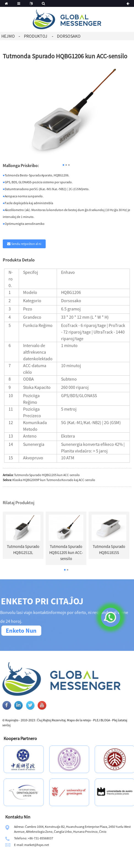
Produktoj (36, 36)
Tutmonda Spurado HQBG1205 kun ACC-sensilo (47, 475)
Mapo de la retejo (102, 720)
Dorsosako (69, 36)
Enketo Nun (21, 630)
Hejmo (8, 36)
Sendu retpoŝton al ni (26, 244)
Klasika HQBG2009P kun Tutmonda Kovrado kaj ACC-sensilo (54, 480)
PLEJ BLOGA (124, 720)
